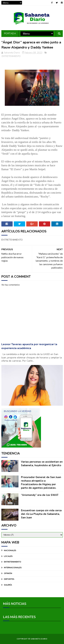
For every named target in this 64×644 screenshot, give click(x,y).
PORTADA (10, 33)
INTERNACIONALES (13, 568)
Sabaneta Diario (39, 639)
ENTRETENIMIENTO (11, 56)
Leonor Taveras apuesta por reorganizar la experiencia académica (29, 346)
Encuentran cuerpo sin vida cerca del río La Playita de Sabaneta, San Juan (41, 514)
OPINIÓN (8, 573)
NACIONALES (10, 551)
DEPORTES (9, 579)
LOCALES (8, 556)
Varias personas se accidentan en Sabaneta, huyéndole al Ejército (42, 464)
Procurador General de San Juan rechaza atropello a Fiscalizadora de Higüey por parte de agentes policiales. (41, 483)
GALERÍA (8, 585)
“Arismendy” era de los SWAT (40, 495)
